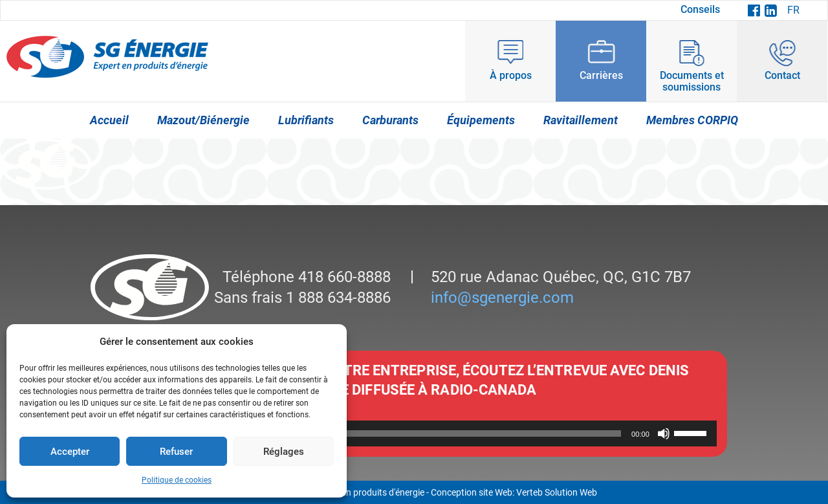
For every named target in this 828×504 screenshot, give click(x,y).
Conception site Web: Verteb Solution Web (514, 492)
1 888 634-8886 (336, 298)
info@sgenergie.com (502, 298)
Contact (782, 75)
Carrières (601, 75)
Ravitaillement (581, 120)
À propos (511, 75)
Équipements (481, 120)
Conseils (700, 9)
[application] (414, 433)
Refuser (176, 452)
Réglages (284, 452)
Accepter (70, 452)
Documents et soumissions (692, 81)
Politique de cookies (177, 480)
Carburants (390, 120)
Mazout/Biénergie (203, 120)
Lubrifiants (306, 120)
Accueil (109, 120)
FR (793, 10)
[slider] (396, 433)
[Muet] (664, 433)
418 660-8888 (343, 277)
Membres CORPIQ (692, 120)
